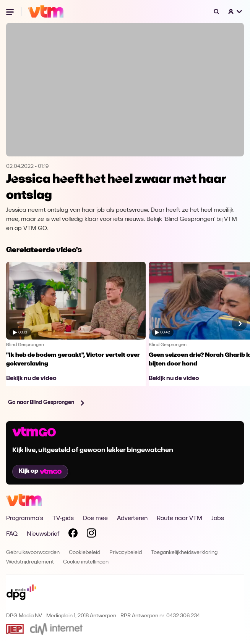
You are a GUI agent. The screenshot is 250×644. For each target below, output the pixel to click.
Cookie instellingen (86, 562)
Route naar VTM (179, 518)
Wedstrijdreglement (30, 562)
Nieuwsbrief (43, 534)
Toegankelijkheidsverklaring (184, 553)
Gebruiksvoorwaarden (33, 553)
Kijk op (40, 471)
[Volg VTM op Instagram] (91, 535)
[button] (235, 11)
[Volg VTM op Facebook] (73, 535)
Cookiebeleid (84, 553)
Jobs (218, 518)
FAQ (12, 534)
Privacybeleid (126, 553)
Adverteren (132, 518)
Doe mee (95, 518)
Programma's (25, 518)
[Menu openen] (11, 11)
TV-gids (63, 518)
